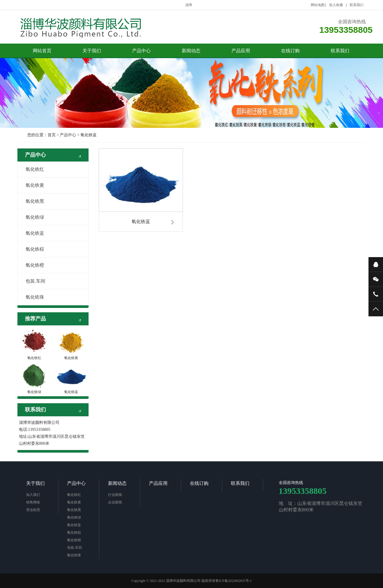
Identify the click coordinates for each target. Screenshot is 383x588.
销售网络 (33, 502)
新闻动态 (191, 51)
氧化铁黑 (32, 201)
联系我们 (357, 5)
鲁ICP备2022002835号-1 (234, 581)
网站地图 (318, 5)
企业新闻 (115, 502)
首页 (52, 135)
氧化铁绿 (32, 217)
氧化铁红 (32, 169)
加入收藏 (336, 5)
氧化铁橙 (32, 265)
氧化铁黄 (32, 185)
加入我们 (33, 495)
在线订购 (290, 51)
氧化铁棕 (32, 249)
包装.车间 (32, 281)
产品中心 (141, 51)
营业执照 (33, 510)
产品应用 (241, 51)
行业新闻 (115, 495)
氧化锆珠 (32, 297)
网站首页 (42, 51)
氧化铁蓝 (89, 135)
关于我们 (92, 51)
